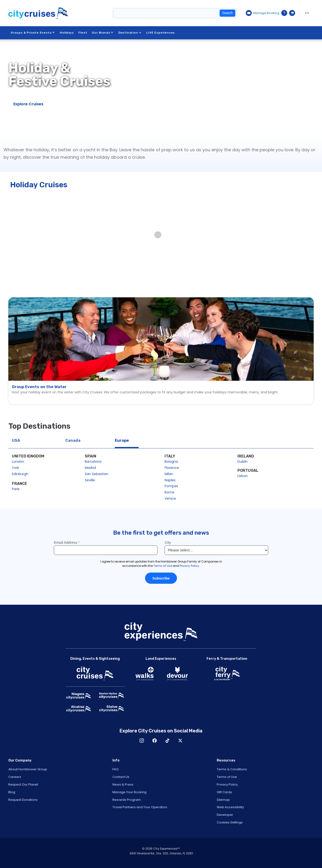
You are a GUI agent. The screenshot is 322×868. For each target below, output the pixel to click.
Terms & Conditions (232, 769)
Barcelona (93, 462)
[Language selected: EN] (306, 13)
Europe (122, 440)
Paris (16, 489)
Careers (15, 777)
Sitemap (223, 800)
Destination (130, 33)
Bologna (171, 462)
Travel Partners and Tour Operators (140, 807)
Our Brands (103, 33)
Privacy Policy (227, 784)
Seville (90, 480)
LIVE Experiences (161, 33)
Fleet (83, 33)
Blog (12, 792)
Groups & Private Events (33, 33)
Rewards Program (127, 800)
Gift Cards (224, 792)
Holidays (67, 33)
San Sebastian (97, 474)
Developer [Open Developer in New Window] (225, 815)
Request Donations (23, 800)
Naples (170, 480)
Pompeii (171, 486)
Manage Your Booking (129, 792)
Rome (169, 492)
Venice (170, 498)
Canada (73, 440)
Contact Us (121, 777)
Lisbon (243, 476)
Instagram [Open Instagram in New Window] (142, 741)
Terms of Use (227, 777)
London (18, 462)
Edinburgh (20, 474)
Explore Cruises (28, 104)
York (15, 468)
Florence (172, 468)
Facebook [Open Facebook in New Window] (155, 741)
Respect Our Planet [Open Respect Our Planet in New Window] (23, 784)
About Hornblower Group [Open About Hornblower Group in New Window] (28, 769)
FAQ (116, 769)
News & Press (123, 784)
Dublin (243, 462)
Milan (169, 474)
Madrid (90, 468)
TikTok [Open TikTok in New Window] (167, 741)
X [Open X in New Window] (180, 741)
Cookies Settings (230, 822)
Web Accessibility (230, 807)
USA (16, 440)
